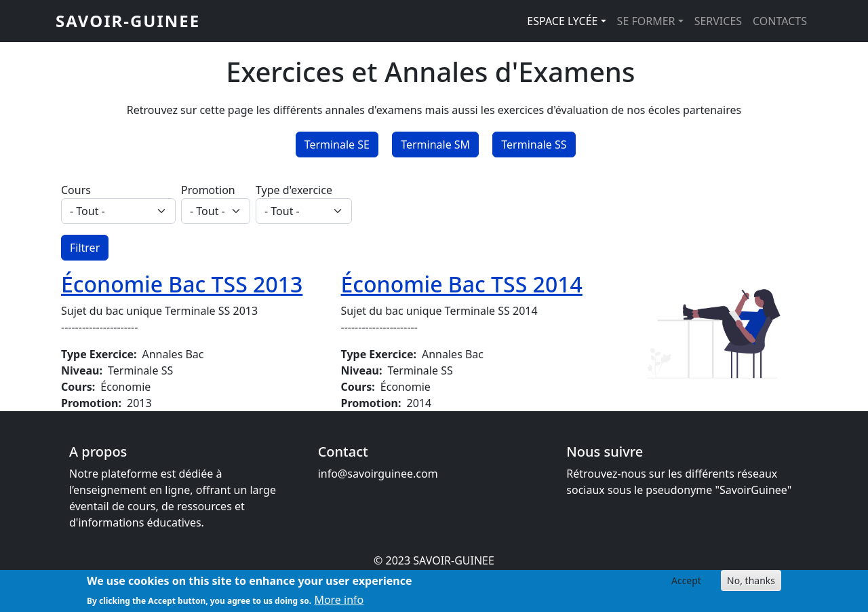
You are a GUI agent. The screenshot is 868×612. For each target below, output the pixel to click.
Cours (76, 190)
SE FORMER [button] (646, 21)
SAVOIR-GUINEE (128, 21)
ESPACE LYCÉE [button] (562, 21)
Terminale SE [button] (337, 145)
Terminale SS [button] (534, 145)
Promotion (208, 190)
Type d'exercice (294, 190)
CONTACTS (780, 21)
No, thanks (751, 585)
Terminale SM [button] (435, 145)
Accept (686, 585)
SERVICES (718, 21)
